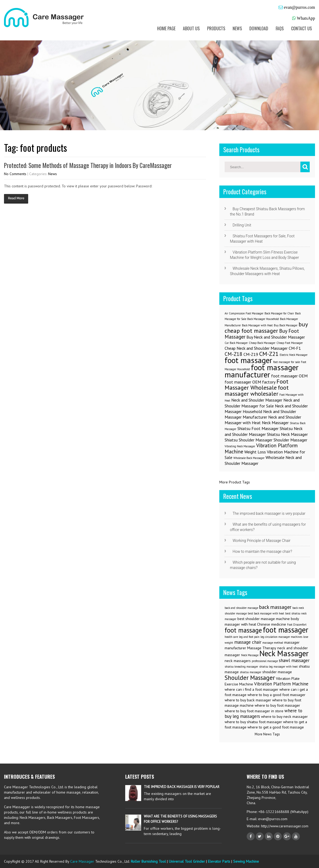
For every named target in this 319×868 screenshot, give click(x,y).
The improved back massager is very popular (269, 513)
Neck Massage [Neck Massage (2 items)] (250, 655)
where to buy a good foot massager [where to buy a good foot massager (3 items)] (276, 695)
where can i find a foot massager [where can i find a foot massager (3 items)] (251, 689)
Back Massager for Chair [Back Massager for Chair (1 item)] (279, 313)
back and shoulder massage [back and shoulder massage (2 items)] (241, 608)
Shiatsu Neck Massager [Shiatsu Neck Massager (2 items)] (287, 434)
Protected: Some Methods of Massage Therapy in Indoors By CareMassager (88, 165)
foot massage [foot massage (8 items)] (243, 630)
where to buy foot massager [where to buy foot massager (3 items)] (277, 705)
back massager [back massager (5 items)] (275, 607)
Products (216, 28)
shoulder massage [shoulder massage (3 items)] (277, 672)
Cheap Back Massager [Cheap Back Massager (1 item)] (262, 343)
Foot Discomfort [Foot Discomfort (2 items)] (297, 625)
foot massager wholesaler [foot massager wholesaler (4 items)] (257, 390)
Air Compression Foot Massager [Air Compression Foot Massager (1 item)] (244, 313)
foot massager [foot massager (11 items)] (286, 630)
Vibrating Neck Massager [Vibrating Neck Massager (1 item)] (240, 446)
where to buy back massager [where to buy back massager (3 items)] (248, 700)
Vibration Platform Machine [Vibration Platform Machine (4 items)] (281, 684)
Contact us (301, 28)
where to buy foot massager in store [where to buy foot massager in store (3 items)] (254, 711)
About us (191, 28)
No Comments (15, 174)
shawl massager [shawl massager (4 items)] (294, 660)
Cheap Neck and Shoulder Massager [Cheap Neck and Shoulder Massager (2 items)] (256, 348)
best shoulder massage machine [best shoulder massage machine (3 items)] (264, 619)
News (237, 28)
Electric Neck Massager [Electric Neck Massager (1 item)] (294, 355)
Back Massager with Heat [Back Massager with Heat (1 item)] (257, 325)
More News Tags (267, 734)
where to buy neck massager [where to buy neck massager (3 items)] (284, 717)
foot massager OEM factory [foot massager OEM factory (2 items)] (250, 382)
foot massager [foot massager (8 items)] (248, 360)
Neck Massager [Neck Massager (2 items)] (275, 423)
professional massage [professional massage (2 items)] (265, 661)
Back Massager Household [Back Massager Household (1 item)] (263, 319)
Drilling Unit (242, 225)
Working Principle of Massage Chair (262, 541)
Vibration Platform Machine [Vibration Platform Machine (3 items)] (261, 448)
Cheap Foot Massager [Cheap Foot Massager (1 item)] (290, 343)
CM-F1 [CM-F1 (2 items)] (295, 348)
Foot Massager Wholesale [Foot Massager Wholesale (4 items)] (257, 384)
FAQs (280, 28)
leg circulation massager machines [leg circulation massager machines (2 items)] (281, 637)
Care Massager (82, 861)
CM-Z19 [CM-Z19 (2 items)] (251, 354)
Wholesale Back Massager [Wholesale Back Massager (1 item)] (249, 458)
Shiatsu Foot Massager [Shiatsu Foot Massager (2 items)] (258, 428)
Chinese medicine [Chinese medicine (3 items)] (272, 624)
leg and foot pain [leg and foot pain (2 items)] (249, 637)
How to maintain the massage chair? (262, 551)
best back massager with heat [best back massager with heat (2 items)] (266, 613)
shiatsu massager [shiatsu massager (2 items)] (251, 672)
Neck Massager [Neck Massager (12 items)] (284, 653)
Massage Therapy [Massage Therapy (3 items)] (262, 648)
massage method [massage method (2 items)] (273, 643)
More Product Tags (235, 482)
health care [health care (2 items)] (231, 637)
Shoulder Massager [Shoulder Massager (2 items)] (290, 440)
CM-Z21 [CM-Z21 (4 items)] (269, 354)
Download (259, 28)
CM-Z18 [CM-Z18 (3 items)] (234, 354)
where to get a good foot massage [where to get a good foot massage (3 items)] (276, 727)
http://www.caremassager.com (284, 826)
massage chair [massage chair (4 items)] (248, 642)
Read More (16, 198)
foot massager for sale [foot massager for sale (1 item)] (287, 362)
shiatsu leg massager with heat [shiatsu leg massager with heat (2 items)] (278, 667)
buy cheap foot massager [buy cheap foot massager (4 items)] (266, 327)
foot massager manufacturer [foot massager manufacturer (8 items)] (262, 371)
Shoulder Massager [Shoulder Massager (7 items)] (250, 677)
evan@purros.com (299, 7)
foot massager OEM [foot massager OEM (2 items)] (289, 376)
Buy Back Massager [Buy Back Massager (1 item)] (286, 325)
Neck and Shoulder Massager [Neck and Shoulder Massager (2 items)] (257, 400)
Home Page (166, 28)
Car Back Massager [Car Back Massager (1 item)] (236, 343)
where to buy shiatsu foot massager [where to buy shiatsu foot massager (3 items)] (253, 722)
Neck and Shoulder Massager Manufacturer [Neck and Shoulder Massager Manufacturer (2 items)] (260, 414)
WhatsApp (306, 18)
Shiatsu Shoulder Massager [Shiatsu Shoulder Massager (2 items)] (249, 440)
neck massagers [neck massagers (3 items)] (238, 661)
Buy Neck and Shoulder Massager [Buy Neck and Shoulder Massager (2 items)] (276, 337)
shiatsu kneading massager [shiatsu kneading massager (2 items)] (241, 667)
